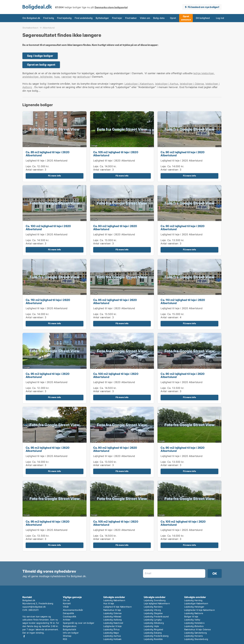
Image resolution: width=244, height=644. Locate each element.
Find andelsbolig (84, 18)
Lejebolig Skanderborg (196, 639)
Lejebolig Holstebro (194, 623)
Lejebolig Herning (193, 600)
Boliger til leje (191, 616)
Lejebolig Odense (112, 613)
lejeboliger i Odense (192, 84)
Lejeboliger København (196, 603)
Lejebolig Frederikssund (156, 616)
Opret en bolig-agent (41, 65)
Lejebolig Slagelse (153, 613)
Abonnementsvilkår (73, 610)
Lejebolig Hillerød (112, 616)
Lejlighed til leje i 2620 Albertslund (47, 161)
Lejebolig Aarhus (112, 636)
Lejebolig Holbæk (112, 639)
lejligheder (46, 77)
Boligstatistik (70, 629)
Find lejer (117, 18)
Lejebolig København (114, 600)
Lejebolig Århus (111, 629)
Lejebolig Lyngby (153, 620)
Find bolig (49, 18)
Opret (173, 18)
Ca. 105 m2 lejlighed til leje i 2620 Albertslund (116, 154)
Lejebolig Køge (111, 633)
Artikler (67, 620)
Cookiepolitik (70, 616)
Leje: (29, 166)
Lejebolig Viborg (152, 610)
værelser (67, 77)
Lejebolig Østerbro (194, 626)
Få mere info (54, 176)
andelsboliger (30, 77)
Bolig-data (159, 18)
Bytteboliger (102, 18)
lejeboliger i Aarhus (167, 84)
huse (57, 77)
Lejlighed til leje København (118, 607)
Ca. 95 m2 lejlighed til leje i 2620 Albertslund (115, 302)
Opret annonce (186, 18)
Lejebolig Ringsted (154, 629)
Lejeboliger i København (139, 84)
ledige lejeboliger (204, 73)
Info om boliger (71, 633)
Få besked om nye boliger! (203, 7)
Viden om (145, 18)
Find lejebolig (64, 18)
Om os (66, 600)
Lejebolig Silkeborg (154, 623)
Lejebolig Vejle (151, 626)
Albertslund (49, 28)
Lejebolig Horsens (194, 636)
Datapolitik (68, 613)
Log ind (220, 18)
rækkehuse (83, 77)
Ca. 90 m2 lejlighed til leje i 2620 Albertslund (183, 154)
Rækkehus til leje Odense (197, 629)
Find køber (131, 18)
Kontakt (67, 603)
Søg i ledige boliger (40, 56)
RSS (65, 639)
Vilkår (66, 607)
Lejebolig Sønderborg (196, 633)
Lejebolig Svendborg (155, 600)
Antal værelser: (35, 170)
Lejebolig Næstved (113, 623)
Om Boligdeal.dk (31, 18)
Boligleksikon (70, 626)
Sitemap (67, 636)
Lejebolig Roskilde (153, 639)
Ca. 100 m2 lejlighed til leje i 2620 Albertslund (48, 228)
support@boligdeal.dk (34, 607)
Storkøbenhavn (30, 28)
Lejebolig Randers (153, 607)
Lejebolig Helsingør (194, 607)
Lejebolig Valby (192, 620)
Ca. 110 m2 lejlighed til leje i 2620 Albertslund (48, 302)
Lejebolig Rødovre (194, 613)
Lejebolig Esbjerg (153, 633)
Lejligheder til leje (112, 626)
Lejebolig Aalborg (113, 620)
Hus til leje (109, 603)
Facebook (24, 636)
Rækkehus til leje (112, 610)
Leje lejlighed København (157, 603)
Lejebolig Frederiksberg (156, 636)
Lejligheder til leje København (199, 610)
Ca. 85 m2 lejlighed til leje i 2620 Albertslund (48, 154)
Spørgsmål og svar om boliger (79, 623)
